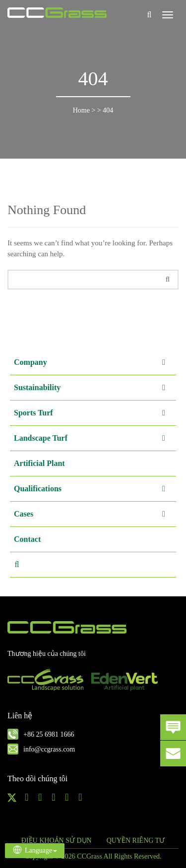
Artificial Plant (39, 463)
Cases (94, 514)
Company (94, 362)
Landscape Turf (94, 438)
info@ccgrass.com (49, 749)
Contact (27, 539)
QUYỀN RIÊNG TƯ (136, 840)
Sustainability (94, 388)
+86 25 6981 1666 (49, 734)
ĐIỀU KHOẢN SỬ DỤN (57, 840)
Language (35, 850)
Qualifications (94, 489)
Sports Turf (94, 413)
